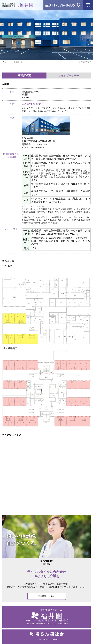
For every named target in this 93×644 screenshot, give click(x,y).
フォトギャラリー (69, 75)
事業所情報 (18, 62)
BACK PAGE (86, 62)
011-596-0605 (38, 624)
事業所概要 (24, 75)
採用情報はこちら (46, 596)
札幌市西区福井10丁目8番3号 (36, 141)
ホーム (8, 62)
